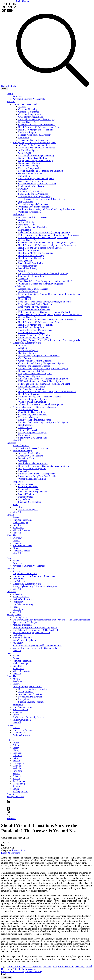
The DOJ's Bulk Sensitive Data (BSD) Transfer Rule (37, 630)
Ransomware (24, 435)
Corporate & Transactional (25, 104)
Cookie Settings (8, 86)
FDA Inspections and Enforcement (34, 309)
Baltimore (17, 745)
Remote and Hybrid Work (30, 191)
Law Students (19, 733)
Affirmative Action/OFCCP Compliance (37, 148)
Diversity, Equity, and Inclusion (27, 686)
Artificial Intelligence (28, 150)
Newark (16, 773)
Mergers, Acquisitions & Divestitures (35, 135)
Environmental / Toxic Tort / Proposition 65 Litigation (43, 379)
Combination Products (29, 489)
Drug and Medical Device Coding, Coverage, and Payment (45, 302)
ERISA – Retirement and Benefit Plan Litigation (40, 381)
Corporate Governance (29, 112)
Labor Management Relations (32, 181)
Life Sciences (19, 286)
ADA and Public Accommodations (34, 145)
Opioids (22, 271)
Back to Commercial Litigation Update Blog (21, 972)
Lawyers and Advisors (23, 730)
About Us (11, 535)
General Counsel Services (30, 122)
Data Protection (25, 425)
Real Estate (23, 137)
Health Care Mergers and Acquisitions (36, 130)
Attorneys (17, 96)
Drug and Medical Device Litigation (35, 374)
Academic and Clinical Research (33, 217)
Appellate (23, 348)
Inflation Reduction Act (23, 638)
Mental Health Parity (28, 268)
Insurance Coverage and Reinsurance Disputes (40, 397)
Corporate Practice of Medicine (33, 227)
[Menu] (5, 89)
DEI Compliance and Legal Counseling (36, 155)
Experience (18, 543)
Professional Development (30, 697)
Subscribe (11, 818)
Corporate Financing (28, 109)
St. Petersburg (19, 784)
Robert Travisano (66, 966)
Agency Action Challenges (25, 622)
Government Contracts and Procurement (37, 125)
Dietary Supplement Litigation (32, 371)
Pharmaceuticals (26, 497)
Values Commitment (22, 720)
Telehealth (23, 279)
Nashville (17, 768)
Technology (18, 507)
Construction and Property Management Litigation (41, 363)
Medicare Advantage (28, 266)
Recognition (24, 699)
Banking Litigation (27, 353)
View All (17, 440)
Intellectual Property (28, 132)
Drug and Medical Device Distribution (36, 304)
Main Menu (22, 1)
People (10, 94)
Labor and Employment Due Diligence (36, 178)
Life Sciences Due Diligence (31, 332)
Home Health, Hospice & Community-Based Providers (43, 466)
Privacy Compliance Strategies (32, 433)
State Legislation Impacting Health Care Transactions (37, 645)
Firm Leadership (20, 710)
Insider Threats (25, 427)
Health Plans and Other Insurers (33, 463)
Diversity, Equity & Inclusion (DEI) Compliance (35, 627)
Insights (10, 515)
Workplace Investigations (30, 212)
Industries (11, 443)
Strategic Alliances (21, 551)
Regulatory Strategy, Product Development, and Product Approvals (49, 340)
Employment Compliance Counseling (35, 161)
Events (16, 517)
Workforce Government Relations (34, 207)
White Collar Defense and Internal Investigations (41, 284)
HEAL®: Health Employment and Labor (31, 633)
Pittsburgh (17, 776)
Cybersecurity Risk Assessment (33, 415)
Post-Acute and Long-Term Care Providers (38, 476)
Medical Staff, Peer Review (31, 263)
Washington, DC (20, 791)
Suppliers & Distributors (29, 502)
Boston (16, 748)
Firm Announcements (22, 520)
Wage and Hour (25, 202)
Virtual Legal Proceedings (24, 969)
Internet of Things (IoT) (29, 430)
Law (55, 966)
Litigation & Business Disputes (27, 343)
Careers (16, 540)
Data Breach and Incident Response (35, 420)
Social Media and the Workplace (33, 194)
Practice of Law (19, 850)
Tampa (16, 789)
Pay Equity (23, 189)
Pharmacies (24, 471)
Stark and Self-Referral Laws (32, 276)
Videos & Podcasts (21, 530)
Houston (16, 761)
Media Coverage (20, 522)
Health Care (18, 214)
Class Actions (25, 153)
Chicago (16, 750)
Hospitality (18, 481)
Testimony (80, 966)
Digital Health (25, 230)
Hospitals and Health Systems (32, 469)
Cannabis (23, 461)
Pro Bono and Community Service (28, 717)
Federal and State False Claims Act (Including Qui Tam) (44, 232)
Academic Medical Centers (31, 453)
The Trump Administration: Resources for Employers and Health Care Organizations (51, 620)
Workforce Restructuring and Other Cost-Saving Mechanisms (46, 209)
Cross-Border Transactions (30, 117)
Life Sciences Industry (23, 484)
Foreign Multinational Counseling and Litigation (41, 171)
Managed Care (25, 261)
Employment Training (28, 166)
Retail (15, 504)
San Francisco (19, 781)
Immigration (24, 176)
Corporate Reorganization (30, 114)
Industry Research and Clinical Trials (35, 330)
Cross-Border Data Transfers (31, 412)
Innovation (17, 712)
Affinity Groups (26, 692)
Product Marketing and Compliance (35, 338)
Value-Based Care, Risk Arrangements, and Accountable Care (46, 281)
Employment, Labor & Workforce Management (34, 143)
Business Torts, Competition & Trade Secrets (45, 199)
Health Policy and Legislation (32, 258)
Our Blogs (17, 525)
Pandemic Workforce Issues (31, 186)
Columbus (17, 755)
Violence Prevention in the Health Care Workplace (36, 648)
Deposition (36, 966)
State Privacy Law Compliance (32, 438)
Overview (17, 538)
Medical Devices (26, 494)
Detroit (16, 758)
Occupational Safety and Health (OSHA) (37, 184)
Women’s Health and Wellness (32, 479)
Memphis (17, 766)
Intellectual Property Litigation (32, 399)
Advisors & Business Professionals (29, 99)
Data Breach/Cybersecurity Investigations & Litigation (43, 368)
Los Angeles (18, 763)
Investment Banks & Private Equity (35, 448)
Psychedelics (24, 499)
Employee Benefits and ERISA (33, 158)
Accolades (17, 681)
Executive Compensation (30, 168)
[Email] (20, 974)
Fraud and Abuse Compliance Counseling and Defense (43, 238)
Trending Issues (14, 615)
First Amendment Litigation (31, 389)
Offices (16, 548)
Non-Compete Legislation (24, 640)
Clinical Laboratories (28, 487)
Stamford (17, 786)
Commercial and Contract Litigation (35, 361)
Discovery (47, 966)
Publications (18, 528)
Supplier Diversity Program (31, 702)
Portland (16, 779)
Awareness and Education (30, 694)
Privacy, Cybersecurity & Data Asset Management (36, 407)
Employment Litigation (29, 163)
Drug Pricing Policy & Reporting (33, 307)
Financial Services (21, 445)
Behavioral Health (27, 225)
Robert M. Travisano (11, 853)
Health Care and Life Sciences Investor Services (40, 127)
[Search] (53, 86)
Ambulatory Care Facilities (31, 456)
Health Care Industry (22, 451)
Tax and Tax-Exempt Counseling (33, 140)
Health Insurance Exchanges (31, 255)
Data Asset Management (29, 417)
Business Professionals (23, 735)
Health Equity (19, 635)
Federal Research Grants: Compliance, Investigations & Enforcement (50, 235)
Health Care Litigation (29, 250)
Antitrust (22, 107)
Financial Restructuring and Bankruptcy (37, 119)
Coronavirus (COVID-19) (18, 966)
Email (4, 974)
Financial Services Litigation (31, 386)
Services (11, 101)
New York (17, 771)
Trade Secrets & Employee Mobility (35, 196)
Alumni (10, 794)
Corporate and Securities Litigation (34, 366)
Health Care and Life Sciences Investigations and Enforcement (47, 245)
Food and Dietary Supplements (32, 492)
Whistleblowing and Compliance (33, 204)
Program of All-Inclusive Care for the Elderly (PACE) (43, 273)
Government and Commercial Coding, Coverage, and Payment (47, 243)
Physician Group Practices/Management (37, 474)
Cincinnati (17, 753)
